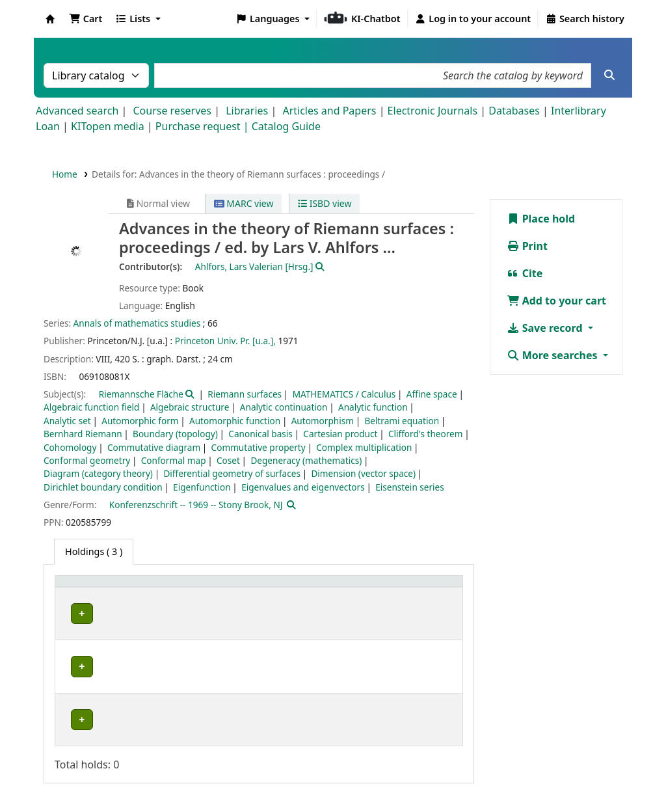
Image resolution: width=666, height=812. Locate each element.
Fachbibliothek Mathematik (126, 613)
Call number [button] (353, 588)
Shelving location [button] (244, 588)
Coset (228, 460)
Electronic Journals (433, 111)
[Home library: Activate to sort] (127, 588)
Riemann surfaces (245, 394)
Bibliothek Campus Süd (117, 671)
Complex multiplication (364, 447)
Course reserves (172, 111)
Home (65, 174)
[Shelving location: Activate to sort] (259, 588)
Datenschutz (503, 759)
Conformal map (174, 460)
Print (527, 246)
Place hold (541, 219)
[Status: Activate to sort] (435, 588)
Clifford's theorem (426, 434)
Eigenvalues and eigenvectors (303, 487)
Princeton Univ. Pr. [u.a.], (225, 341)
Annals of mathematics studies (137, 323)
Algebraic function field (91, 407)
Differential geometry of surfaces (232, 473)
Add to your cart (557, 301)
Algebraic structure (190, 407)
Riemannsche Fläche (141, 394)
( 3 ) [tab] (94, 551)
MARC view (244, 203)
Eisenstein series (410, 487)
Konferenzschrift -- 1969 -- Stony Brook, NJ (196, 505)
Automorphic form (140, 421)
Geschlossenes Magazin (253, 671)
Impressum (434, 759)
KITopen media (108, 126)
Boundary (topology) (175, 434)
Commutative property (259, 447)
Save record (546, 328)
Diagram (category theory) (98, 473)
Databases (514, 111)
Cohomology (70, 447)
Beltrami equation (402, 421)
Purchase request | (204, 126)
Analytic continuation (284, 407)
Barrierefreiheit (582, 759)
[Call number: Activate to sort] (364, 588)
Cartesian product (340, 434)
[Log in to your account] (473, 19)
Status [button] (427, 588)
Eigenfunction (202, 487)
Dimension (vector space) (363, 473)
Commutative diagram (154, 447)
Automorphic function (235, 421)
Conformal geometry (87, 460)
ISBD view (325, 203)
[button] (86, 19)
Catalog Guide (286, 126)
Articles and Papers (329, 111)
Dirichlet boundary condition (103, 487)
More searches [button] (553, 355)
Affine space (432, 394)
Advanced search (77, 111)
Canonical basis (260, 434)
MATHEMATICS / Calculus (344, 394)
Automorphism (323, 421)
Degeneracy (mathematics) (306, 460)
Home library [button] (91, 588)
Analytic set (67, 421)
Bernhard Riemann (83, 434)
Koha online (50, 19)
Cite (525, 273)
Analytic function (373, 407)
